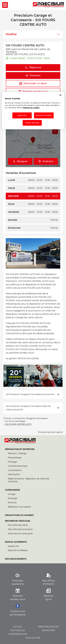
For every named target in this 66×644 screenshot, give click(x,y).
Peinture (12, 503)
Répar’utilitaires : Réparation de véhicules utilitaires (29, 480)
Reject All (22, 115)
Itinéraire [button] (33, 76)
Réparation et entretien (20, 449)
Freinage (12, 462)
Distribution (14, 475)
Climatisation (15, 470)
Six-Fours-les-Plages (15, 421)
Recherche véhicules (18, 521)
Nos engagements (16, 559)
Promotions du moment (19, 515)
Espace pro (48, 630)
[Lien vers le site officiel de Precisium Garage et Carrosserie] (48, 5)
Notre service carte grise (20, 534)
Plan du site (33, 638)
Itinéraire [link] (46, 161)
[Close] (60, 95)
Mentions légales (48, 627)
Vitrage (12, 494)
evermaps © (57, 432)
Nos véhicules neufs (18, 525)
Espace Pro (13, 546)
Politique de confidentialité (18, 632)
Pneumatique (15, 458)
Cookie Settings (32, 123)
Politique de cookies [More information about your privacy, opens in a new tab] (31, 108)
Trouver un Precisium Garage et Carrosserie (25, 418)
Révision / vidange (17, 453)
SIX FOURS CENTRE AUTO (18, 424)
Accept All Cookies (44, 115)
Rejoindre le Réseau (18, 550)
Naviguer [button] (20, 161)
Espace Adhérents (16, 542)
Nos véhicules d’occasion (20, 529)
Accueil (18, 627)
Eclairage (13, 498)
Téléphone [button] (33, 68)
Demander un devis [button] (33, 84)
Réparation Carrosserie (19, 507)
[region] (33, 111)
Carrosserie (12, 490)
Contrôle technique (18, 466)
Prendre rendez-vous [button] (33, 92)
